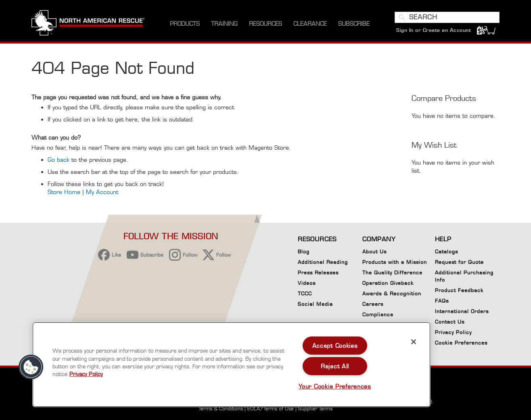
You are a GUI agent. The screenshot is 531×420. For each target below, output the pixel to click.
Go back (59, 160)
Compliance (378, 314)
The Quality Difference (392, 273)
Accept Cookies (335, 346)
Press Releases (318, 273)
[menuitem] (185, 24)
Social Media (315, 304)
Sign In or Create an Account (434, 30)
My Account (102, 192)
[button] (31, 367)
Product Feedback (459, 290)
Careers (373, 304)
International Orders (462, 311)
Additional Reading (323, 262)
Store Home (64, 192)
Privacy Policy (453, 332)
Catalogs (446, 252)
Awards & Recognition (392, 294)
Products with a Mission (395, 262)
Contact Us (450, 322)
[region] (231, 365)
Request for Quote (459, 262)
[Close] (414, 342)
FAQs (442, 301)
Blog (304, 252)
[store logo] (88, 24)
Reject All (335, 366)
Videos (307, 283)
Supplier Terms (315, 409)
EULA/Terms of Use (271, 409)
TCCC (305, 294)
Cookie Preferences (461, 344)
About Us (374, 252)
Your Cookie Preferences (335, 386)
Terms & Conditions (221, 409)
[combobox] (447, 17)
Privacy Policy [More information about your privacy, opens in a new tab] (86, 374)
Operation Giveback (388, 283)
